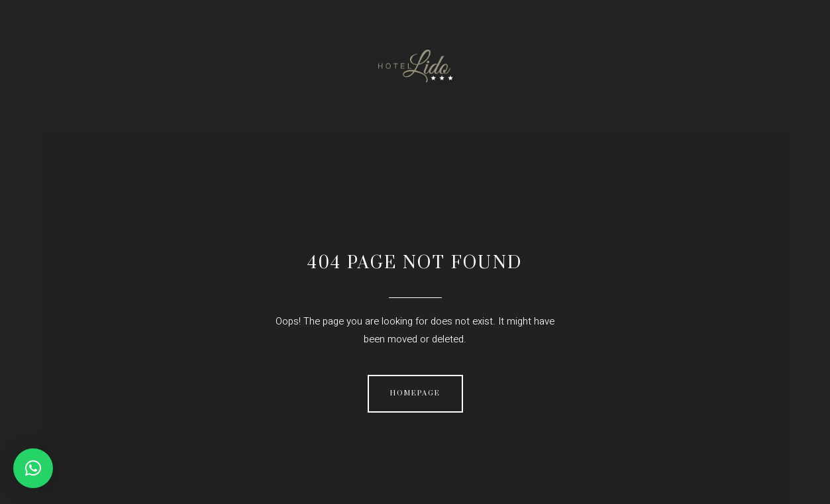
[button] (33, 468)
